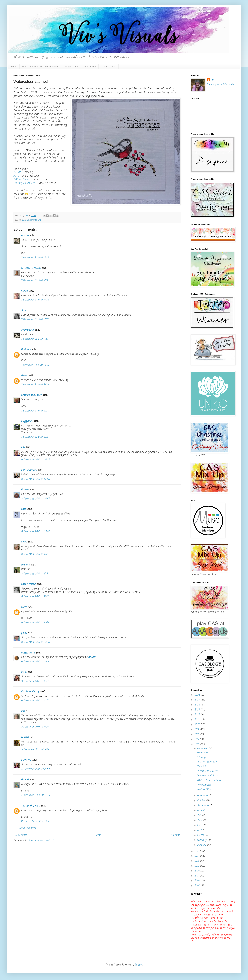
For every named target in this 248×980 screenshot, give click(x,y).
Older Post (174, 835)
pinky (24, 633)
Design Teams (71, 67)
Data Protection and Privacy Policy (40, 67)
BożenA (25, 780)
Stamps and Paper (31, 395)
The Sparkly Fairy (30, 806)
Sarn (24, 509)
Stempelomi (27, 330)
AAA (16, 176)
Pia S (24, 672)
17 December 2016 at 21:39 (35, 769)
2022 (197, 715)
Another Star (204, 789)
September (203, 805)
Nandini (25, 737)
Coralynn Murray (30, 692)
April (200, 830)
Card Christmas (29, 220)
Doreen (25, 490)
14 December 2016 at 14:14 (35, 750)
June (200, 820)
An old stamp (204, 753)
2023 (197, 710)
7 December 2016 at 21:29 (35, 365)
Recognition (90, 67)
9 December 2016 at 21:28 (35, 701)
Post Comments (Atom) (41, 841)
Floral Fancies (204, 785)
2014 (197, 856)
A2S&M (18, 172)
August (201, 810)
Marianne (26, 760)
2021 (197, 720)
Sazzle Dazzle (28, 584)
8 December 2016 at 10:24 (35, 554)
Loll (23, 447)
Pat (23, 711)
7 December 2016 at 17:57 (35, 319)
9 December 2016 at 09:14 (35, 662)
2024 (197, 705)
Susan (24, 311)
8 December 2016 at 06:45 (35, 499)
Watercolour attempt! (209, 780)
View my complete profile (221, 85)
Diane (24, 607)
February (202, 840)
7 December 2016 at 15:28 (35, 258)
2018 (197, 735)
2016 (197, 744)
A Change (202, 757)
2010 (197, 876)
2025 (197, 700)
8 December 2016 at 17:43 (35, 597)
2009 (198, 881)
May (200, 825)
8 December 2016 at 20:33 (35, 642)
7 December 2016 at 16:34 (35, 300)
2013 (197, 861)
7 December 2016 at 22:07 (35, 411)
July (200, 815)
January (202, 845)
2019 (197, 729)
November (203, 796)
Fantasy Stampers (24, 183)
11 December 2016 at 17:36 (35, 727)
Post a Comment (27, 828)
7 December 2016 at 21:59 (35, 385)
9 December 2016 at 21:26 (35, 681)
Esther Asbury (29, 470)
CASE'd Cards (109, 67)
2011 (197, 871)
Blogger (139, 965)
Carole (24, 291)
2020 (197, 725)
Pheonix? (201, 767)
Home (14, 67)
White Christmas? (207, 762)
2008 (198, 886)
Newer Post (21, 835)
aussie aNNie (28, 653)
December (203, 749)
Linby (24, 542)
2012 (197, 866)
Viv (212, 80)
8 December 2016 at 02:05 (35, 479)
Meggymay (27, 421)
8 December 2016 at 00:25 (35, 460)
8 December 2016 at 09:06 (36, 531)
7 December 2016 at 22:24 (35, 437)
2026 (198, 695)
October (202, 801)
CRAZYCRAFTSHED (31, 268)
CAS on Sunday (22, 179)
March (201, 835)
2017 (197, 739)
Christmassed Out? (207, 771)
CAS (40, 220)
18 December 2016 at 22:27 (36, 795)
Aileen (24, 376)
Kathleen (26, 349)
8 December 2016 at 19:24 (35, 623)
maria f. (25, 565)
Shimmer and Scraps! (208, 776)
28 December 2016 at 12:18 (35, 821)
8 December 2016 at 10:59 (35, 574)
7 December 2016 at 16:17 (35, 281)
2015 (197, 851)
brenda (25, 236)
